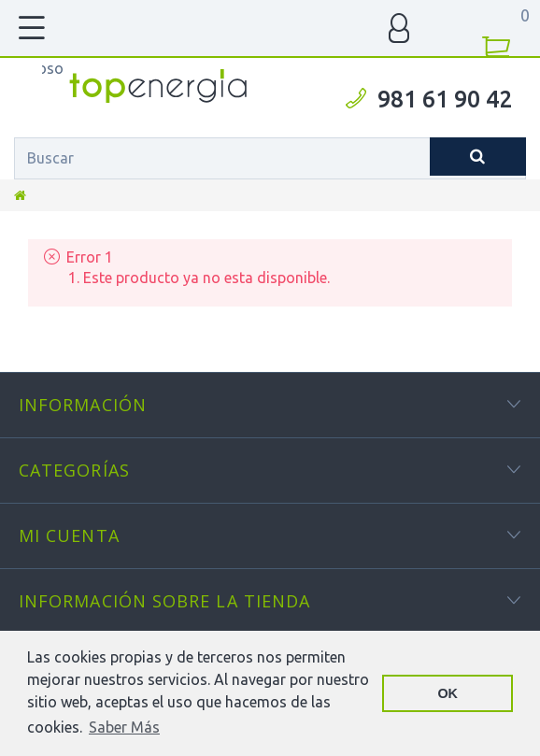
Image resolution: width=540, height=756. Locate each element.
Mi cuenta (69, 535)
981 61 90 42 (445, 99)
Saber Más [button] (124, 727)
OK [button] (448, 693)
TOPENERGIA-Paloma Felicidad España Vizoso (53, 68)
